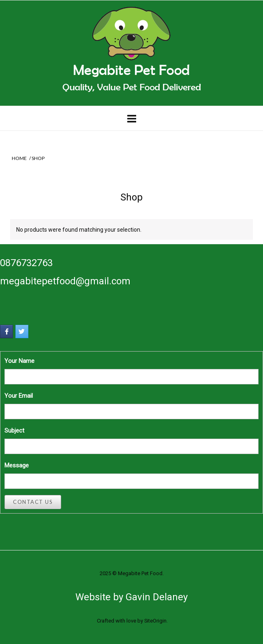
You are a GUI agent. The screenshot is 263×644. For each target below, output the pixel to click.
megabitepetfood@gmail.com (65, 281)
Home (19, 158)
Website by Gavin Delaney (131, 597)
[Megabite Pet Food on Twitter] (22, 332)
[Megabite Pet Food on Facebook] (6, 332)
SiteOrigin (155, 621)
